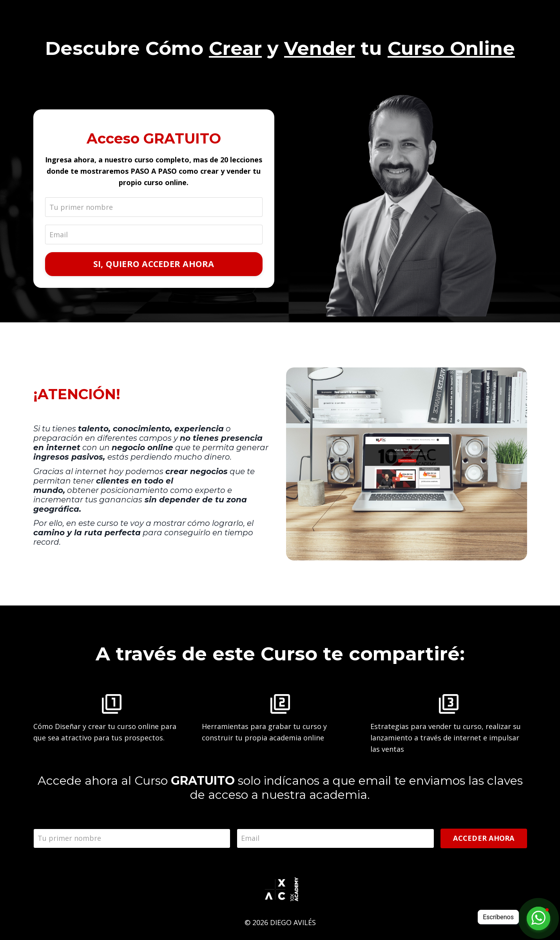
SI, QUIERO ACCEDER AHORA (154, 264)
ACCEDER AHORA (484, 838)
